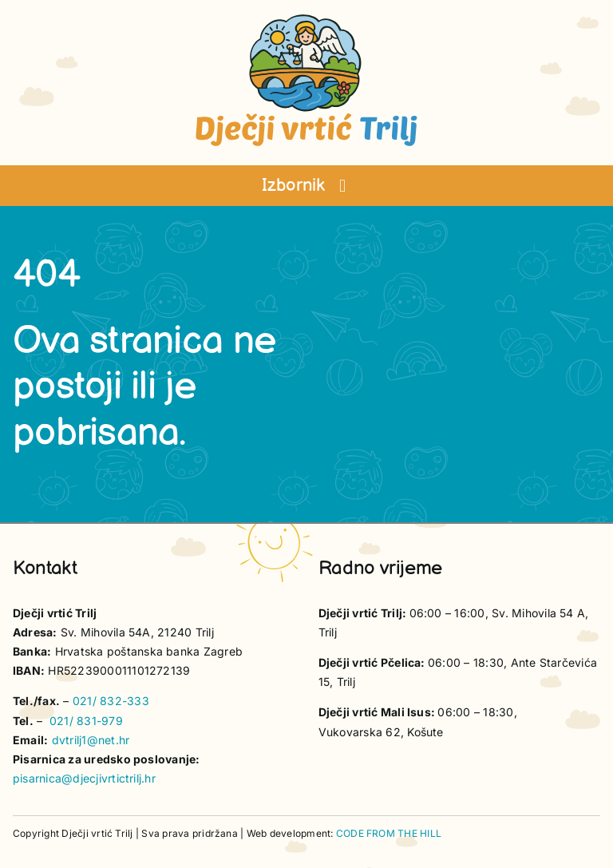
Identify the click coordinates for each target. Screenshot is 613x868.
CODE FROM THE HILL (389, 833)
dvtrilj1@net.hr (91, 740)
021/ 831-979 (86, 721)
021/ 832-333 (111, 701)
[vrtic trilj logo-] (306, 19)
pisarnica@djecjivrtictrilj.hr (84, 778)
